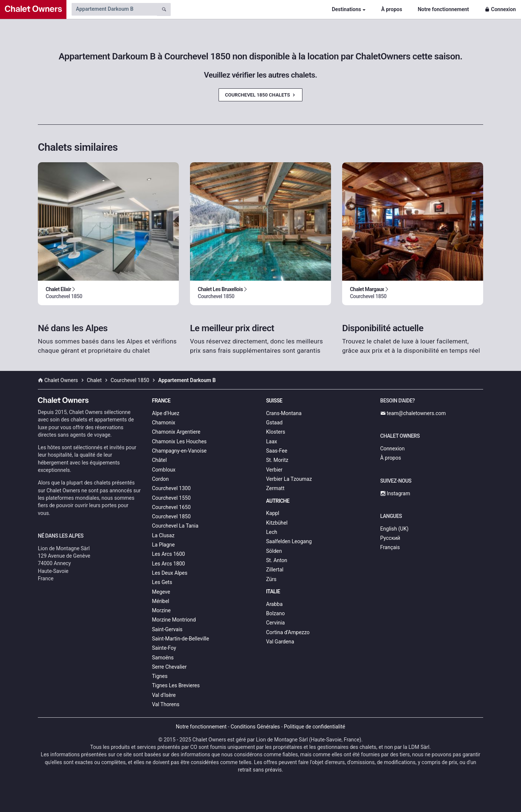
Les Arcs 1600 (169, 554)
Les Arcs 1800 (169, 564)
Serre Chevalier (169, 667)
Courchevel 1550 (171, 498)
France (161, 401)
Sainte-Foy (164, 648)
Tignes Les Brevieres (176, 685)
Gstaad (274, 423)
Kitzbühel (277, 523)
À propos (391, 9)
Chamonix (164, 423)
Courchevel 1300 (171, 488)
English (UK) (394, 529)
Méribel (161, 601)
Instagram (395, 493)
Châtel (160, 460)
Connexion (500, 9)
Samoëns (163, 658)
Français (390, 547)
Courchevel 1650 (171, 507)
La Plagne (164, 545)
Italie (273, 591)
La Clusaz (163, 535)
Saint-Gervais (167, 629)
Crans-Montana (284, 413)
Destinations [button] (346, 9)
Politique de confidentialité (314, 727)
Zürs (271, 579)
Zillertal (275, 570)
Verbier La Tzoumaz (289, 479)
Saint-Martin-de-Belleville (181, 639)
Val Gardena (280, 642)
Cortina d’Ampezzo (288, 632)
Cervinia (275, 623)
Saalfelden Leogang (289, 541)
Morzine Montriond (174, 620)
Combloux (164, 470)
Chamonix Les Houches (179, 441)
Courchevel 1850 (171, 516)
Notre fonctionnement (443, 9)
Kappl (273, 513)
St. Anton (277, 560)
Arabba (274, 604)
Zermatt (275, 488)
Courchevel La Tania (175, 526)
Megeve (161, 592)
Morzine (161, 610)
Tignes (160, 676)
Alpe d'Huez (166, 413)
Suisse (274, 401)
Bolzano (275, 613)
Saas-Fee (277, 451)
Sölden (274, 551)
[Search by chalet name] (114, 9)
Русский (390, 538)
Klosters (276, 432)
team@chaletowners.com (413, 413)
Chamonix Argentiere (176, 432)
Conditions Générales (255, 727)
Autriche (278, 501)
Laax (272, 441)
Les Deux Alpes (170, 573)
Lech (272, 532)
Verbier (274, 470)
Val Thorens (166, 704)
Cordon (160, 479)
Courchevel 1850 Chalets (260, 95)
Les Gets (162, 582)
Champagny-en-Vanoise (179, 451)
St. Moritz (277, 460)
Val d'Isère (164, 695)
